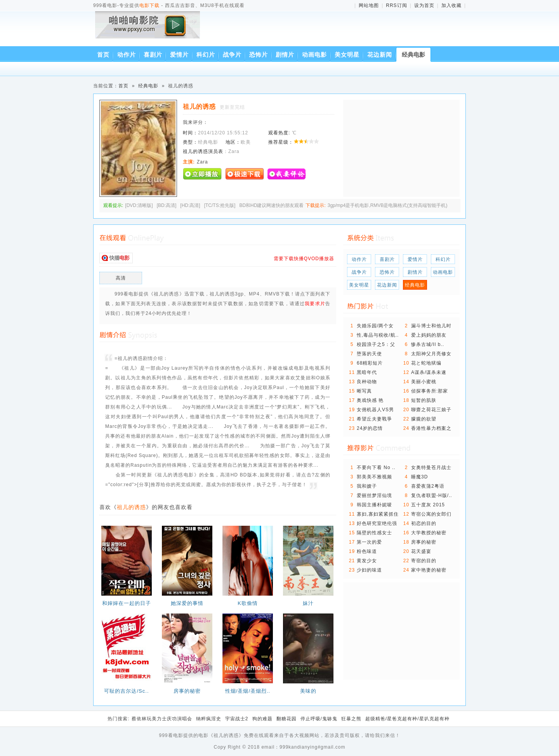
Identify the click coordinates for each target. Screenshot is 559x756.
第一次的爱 (369, 542)
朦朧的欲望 (424, 419)
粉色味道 (367, 551)
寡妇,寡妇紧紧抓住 (378, 514)
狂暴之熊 (351, 719)
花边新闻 (380, 55)
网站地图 (369, 5)
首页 (103, 55)
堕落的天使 (369, 354)
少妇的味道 (369, 570)
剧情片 (285, 55)
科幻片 (206, 55)
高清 (121, 278)
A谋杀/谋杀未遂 (429, 372)
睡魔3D (419, 477)
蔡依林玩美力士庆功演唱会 (162, 719)
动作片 (127, 55)
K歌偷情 (248, 603)
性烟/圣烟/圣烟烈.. (248, 691)
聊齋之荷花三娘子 (431, 410)
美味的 (308, 691)
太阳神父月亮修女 (431, 354)
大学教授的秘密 (429, 533)
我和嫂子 (367, 486)
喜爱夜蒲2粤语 (428, 486)
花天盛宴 (421, 551)
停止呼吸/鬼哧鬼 (319, 719)
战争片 (232, 55)
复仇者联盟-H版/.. (432, 495)
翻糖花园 (286, 719)
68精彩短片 (370, 363)
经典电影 (413, 55)
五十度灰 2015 (428, 505)
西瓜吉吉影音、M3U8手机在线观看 (149, 30)
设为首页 (424, 5)
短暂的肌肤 (424, 400)
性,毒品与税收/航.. (378, 335)
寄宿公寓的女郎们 (431, 514)
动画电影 (314, 55)
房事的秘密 (187, 691)
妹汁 (308, 603)
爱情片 (179, 55)
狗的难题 (262, 719)
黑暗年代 (367, 372)
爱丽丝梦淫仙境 (374, 495)
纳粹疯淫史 (209, 719)
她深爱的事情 (187, 603)
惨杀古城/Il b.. (428, 344)
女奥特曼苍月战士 (431, 468)
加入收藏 (451, 5)
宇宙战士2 (237, 719)
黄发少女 (367, 561)
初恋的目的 (424, 523)
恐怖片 (259, 55)
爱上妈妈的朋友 (429, 335)
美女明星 (347, 55)
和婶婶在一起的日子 (127, 603)
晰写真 (364, 391)
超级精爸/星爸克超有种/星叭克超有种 (407, 719)
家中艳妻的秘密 (429, 570)
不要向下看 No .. (376, 468)
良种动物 (367, 382)
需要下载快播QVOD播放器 (304, 259)
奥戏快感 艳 (370, 400)
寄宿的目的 (424, 561)
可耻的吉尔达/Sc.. (126, 691)
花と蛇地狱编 (426, 363)
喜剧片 (153, 55)
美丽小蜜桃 (424, 382)
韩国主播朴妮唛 (374, 505)
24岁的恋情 (370, 428)
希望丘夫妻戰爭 (374, 419)
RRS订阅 (396, 5)
